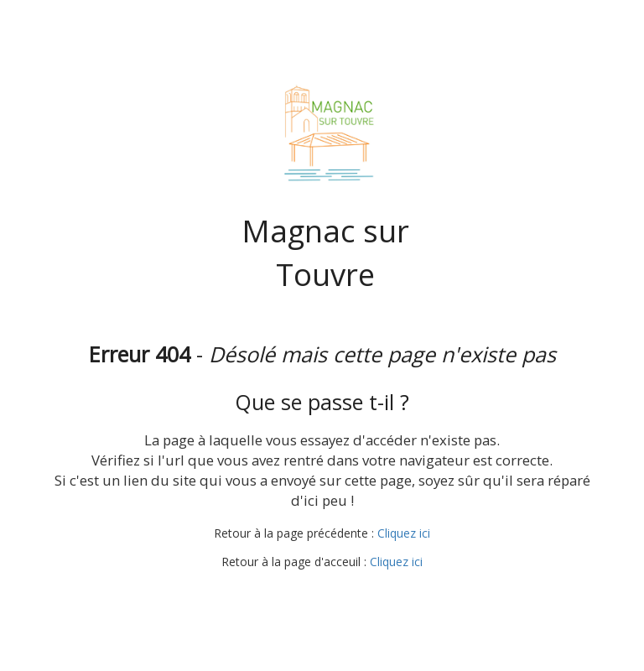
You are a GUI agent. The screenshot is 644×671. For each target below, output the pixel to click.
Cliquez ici (404, 533)
